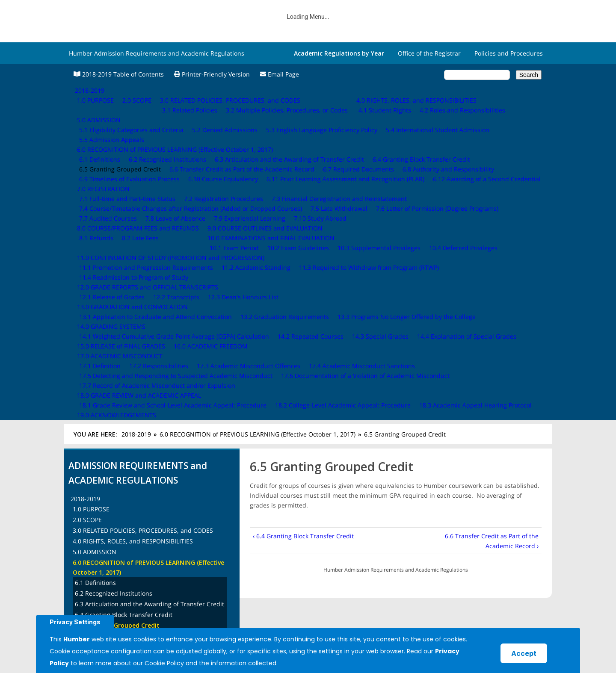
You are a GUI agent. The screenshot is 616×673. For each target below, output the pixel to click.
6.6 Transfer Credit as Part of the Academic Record (147, 302)
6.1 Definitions (95, 248)
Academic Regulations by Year (339, 53)
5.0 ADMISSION (95, 217)
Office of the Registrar (429, 53)
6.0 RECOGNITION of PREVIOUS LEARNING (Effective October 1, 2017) (258, 100)
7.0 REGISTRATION (99, 387)
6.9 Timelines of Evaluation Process (125, 334)
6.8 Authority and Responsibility (121, 323)
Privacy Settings (75, 622)
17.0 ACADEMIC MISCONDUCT (115, 503)
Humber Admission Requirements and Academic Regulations (157, 53)
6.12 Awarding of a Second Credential (129, 376)
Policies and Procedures (509, 53)
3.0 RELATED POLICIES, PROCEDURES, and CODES (143, 196)
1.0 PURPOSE (91, 175)
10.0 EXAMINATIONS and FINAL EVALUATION (136, 419)
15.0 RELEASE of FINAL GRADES (117, 482)
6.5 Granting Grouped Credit (117, 291)
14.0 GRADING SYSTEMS (107, 471)
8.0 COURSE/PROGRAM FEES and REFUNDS (134, 397)
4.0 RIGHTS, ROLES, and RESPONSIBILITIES (133, 207)
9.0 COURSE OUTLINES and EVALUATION (130, 408)
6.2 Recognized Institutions (114, 259)
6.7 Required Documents (110, 312)
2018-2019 (136, 100)
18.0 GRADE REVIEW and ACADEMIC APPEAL (135, 514)
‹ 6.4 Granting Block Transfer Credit (303, 202)
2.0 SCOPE (87, 185)
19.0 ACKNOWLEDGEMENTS (112, 525)
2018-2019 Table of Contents (119, 74)
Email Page (280, 74)
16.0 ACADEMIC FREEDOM (110, 493)
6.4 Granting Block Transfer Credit (124, 280)
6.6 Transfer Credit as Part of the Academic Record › (492, 207)
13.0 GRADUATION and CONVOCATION (128, 461)
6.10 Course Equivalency (110, 344)
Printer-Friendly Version (212, 74)
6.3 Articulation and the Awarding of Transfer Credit (150, 270)
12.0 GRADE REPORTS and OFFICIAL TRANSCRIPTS (143, 450)
